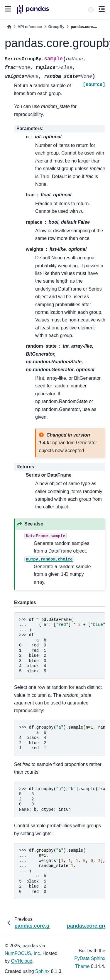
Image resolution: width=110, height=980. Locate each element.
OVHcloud (22, 961)
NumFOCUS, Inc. (23, 953)
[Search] (91, 10)
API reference (30, 27)
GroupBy (56, 27)
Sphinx (42, 971)
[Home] (9, 27)
